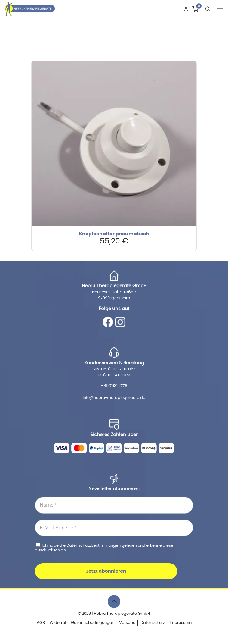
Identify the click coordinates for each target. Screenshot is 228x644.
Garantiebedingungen (93, 623)
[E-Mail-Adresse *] (114, 528)
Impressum (181, 623)
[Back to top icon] (114, 602)
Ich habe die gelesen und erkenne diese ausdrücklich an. (104, 548)
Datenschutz (153, 623)
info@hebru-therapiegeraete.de (114, 398)
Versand (127, 623)
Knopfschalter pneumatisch (114, 234)
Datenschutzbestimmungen (94, 546)
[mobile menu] (220, 9)
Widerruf (58, 623)
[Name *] (114, 505)
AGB (41, 623)
